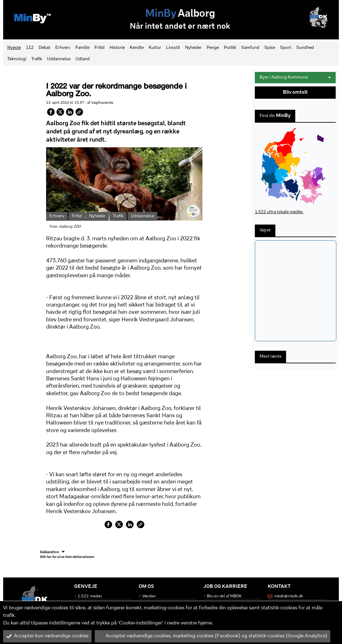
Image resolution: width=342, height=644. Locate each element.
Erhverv (63, 48)
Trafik (37, 59)
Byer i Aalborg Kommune (295, 77)
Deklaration (67, 555)
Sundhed (305, 48)
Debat (44, 48)
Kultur (155, 48)
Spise (270, 48)
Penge (213, 48)
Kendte (137, 48)
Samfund (250, 48)
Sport (286, 48)
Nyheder (193, 48)
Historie (117, 48)
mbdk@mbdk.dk (289, 596)
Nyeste (14, 48)
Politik (230, 48)
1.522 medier (90, 596)
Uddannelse (59, 59)
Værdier (149, 596)
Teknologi (17, 59)
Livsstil (173, 48)
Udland (83, 59)
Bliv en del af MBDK (224, 596)
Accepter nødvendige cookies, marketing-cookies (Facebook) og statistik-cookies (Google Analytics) (213, 636)
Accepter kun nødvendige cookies (47, 636)
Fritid (99, 48)
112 (30, 48)
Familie (82, 48)
